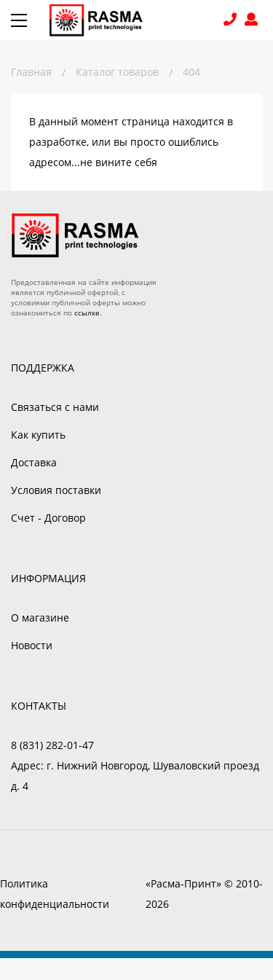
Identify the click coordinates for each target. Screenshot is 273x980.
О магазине (40, 618)
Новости (32, 645)
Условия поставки (56, 490)
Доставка (34, 462)
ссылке (87, 313)
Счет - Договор (48, 518)
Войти (253, 21)
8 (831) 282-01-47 (232, 21)
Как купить (38, 435)
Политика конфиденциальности (55, 894)
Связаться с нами (55, 407)
